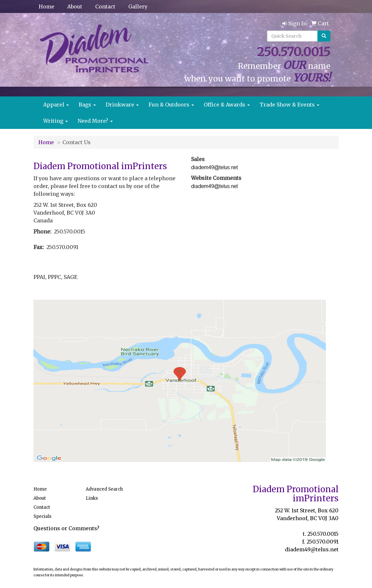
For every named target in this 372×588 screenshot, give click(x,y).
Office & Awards (227, 105)
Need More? (95, 121)
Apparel (56, 105)
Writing (56, 121)
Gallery (138, 6)
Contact (105, 6)
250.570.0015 (323, 534)
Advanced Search (104, 489)
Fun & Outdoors (171, 105)
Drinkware (122, 105)
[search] (324, 36)
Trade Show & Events (289, 105)
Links (92, 498)
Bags (87, 105)
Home (46, 6)
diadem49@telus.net (312, 549)
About (75, 6)
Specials (42, 516)
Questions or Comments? (66, 528)
